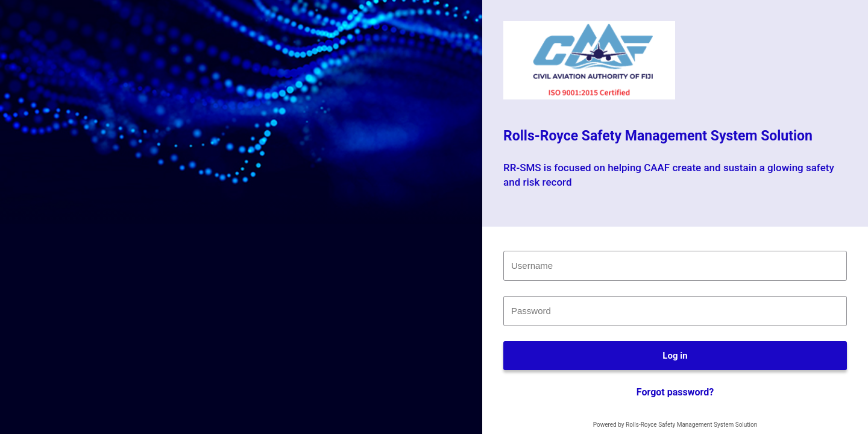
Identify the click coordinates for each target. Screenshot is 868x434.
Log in (675, 356)
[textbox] (675, 266)
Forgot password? (675, 392)
